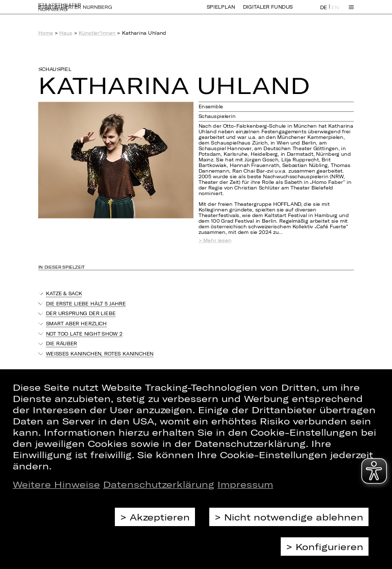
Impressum (245, 484)
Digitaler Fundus (268, 11)
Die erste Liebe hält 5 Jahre (86, 304)
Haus (66, 33)
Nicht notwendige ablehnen (294, 517)
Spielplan (221, 11)
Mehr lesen (217, 241)
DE (324, 12)
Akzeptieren (160, 517)
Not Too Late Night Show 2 (84, 334)
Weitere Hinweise (56, 484)
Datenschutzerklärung (159, 484)
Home (46, 33)
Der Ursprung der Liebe (81, 313)
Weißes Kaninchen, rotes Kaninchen (100, 354)
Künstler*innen (97, 33)
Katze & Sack (64, 293)
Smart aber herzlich (77, 324)
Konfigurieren (329, 547)
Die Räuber (62, 343)
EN (335, 12)
